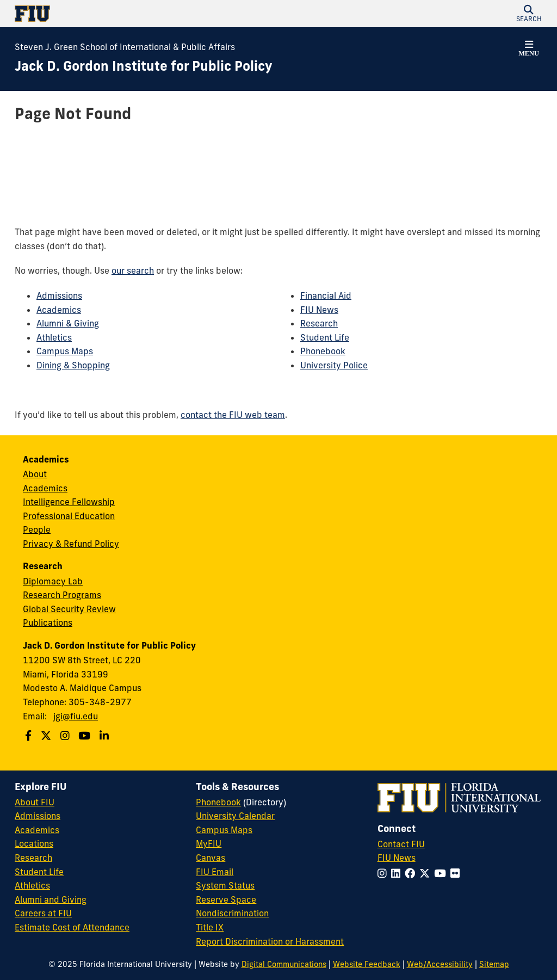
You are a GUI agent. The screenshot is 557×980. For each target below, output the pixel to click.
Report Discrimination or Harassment (270, 941)
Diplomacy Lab (53, 581)
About (35, 474)
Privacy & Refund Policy (71, 544)
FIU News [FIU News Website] (397, 858)
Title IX (210, 927)
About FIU (35, 802)
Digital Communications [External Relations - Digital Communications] (284, 964)
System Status (225, 885)
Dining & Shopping (73, 365)
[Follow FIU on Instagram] (384, 873)
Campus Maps (65, 351)
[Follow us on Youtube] (86, 736)
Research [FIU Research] (33, 858)
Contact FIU (401, 844)
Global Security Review (69, 609)
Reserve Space (226, 899)
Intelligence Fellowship (69, 502)
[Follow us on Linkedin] (106, 736)
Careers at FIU (43, 913)
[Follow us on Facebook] (30, 736)
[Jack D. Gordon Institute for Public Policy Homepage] (144, 66)
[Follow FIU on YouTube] (442, 873)
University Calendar (235, 816)
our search (133, 270)
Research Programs (62, 595)
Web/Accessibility (440, 964)
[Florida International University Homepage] (147, 14)
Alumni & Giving (68, 323)
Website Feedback (367, 964)
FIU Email (215, 872)
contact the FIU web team (233, 415)
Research (319, 323)
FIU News (319, 310)
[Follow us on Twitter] (47, 736)
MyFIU (209, 843)
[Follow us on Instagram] (66, 736)
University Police (334, 365)
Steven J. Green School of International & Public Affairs (125, 47)
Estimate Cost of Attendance (72, 927)
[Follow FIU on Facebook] (412, 873)
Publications (48, 622)
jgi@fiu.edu (76, 716)
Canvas (211, 858)
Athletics (54, 337)
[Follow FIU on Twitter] (427, 873)
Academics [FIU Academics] (37, 830)
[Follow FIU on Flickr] (457, 873)
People (37, 529)
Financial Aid (326, 295)
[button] (529, 14)
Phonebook (323, 351)
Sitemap (494, 964)
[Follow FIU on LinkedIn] (398, 873)
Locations (34, 843)
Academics (59, 310)
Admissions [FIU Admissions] (38, 816)
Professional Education (69, 516)
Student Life (325, 337)
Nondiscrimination (232, 913)
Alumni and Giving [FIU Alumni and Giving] (51, 899)
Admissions (59, 295)
